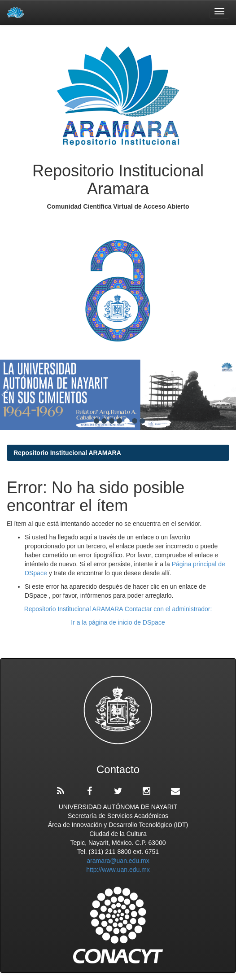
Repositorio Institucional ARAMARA (67, 453)
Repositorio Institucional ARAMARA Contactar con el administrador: (118, 609)
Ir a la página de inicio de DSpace (118, 622)
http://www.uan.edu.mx (118, 870)
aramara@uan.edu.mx (118, 861)
